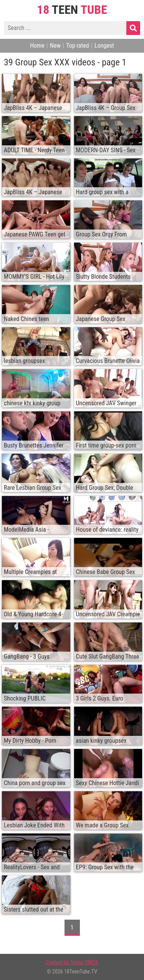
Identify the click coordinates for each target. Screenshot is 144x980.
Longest (104, 46)
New (55, 46)
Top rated (78, 46)
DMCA (92, 962)
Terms (77, 962)
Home (37, 46)
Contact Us (58, 962)
